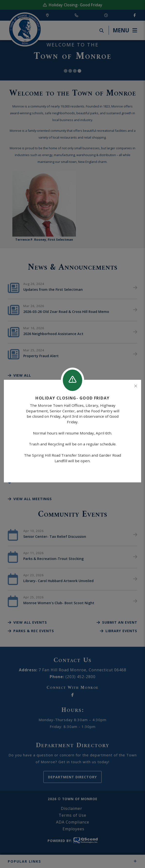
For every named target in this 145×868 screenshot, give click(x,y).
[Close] (136, 386)
